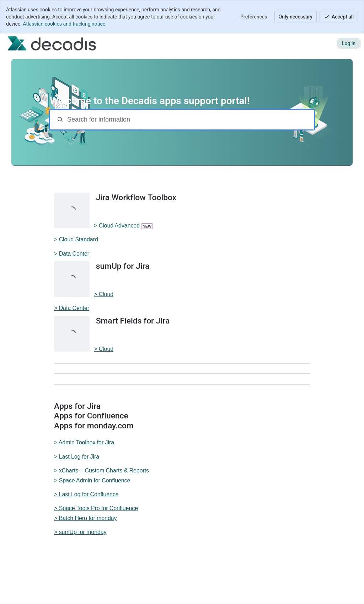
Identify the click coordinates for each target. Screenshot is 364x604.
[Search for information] (190, 120)
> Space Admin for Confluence (92, 480)
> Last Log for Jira (77, 457)
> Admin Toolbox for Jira (84, 442)
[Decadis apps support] (52, 43)
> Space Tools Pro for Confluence (96, 508)
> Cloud (104, 294)
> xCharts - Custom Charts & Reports (101, 471)
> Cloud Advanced (117, 226)
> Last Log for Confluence (86, 494)
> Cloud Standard (76, 239)
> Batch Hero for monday (85, 518)
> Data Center (72, 254)
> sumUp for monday (80, 532)
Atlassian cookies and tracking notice (64, 24)
